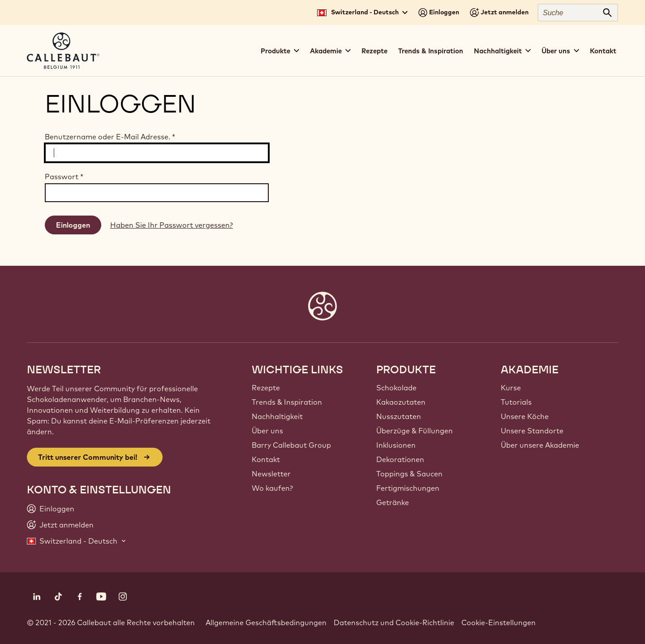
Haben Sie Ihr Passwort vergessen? (172, 225)
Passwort (64, 177)
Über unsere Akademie (540, 445)
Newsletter (271, 474)
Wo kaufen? (272, 488)
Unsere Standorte (532, 431)
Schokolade (396, 388)
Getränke (393, 502)
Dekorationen (400, 459)
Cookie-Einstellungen (499, 622)
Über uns (267, 431)
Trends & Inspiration (431, 51)
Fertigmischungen (408, 488)
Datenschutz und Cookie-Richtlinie (394, 622)
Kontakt (603, 51)
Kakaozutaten (401, 402)
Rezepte (374, 51)
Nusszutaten (399, 416)
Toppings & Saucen (409, 474)
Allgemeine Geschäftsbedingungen (266, 622)
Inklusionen (396, 445)
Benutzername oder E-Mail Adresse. (110, 137)
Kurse (511, 388)
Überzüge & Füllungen (415, 431)
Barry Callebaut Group (291, 445)
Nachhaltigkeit (277, 416)
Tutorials (516, 402)
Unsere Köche (525, 416)
